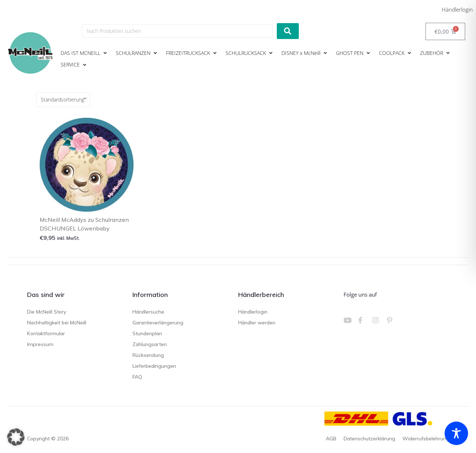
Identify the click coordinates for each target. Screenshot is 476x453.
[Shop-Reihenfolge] (63, 100)
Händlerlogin (457, 9)
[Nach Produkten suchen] (177, 31)
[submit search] (288, 31)
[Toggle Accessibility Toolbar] (456, 433)
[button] (85, 53)
